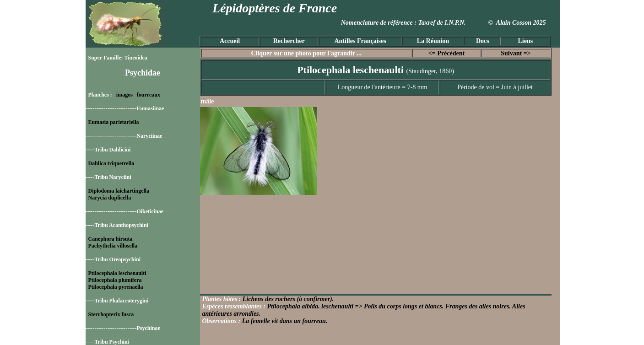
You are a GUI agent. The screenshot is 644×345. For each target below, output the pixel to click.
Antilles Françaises (360, 41)
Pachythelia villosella (113, 246)
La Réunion (433, 41)
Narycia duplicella (110, 198)
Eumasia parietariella (114, 122)
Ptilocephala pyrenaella (116, 287)
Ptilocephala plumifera (115, 280)
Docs (483, 41)
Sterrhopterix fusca (111, 314)
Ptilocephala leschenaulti (117, 273)
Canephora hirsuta (111, 239)
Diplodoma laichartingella (119, 191)
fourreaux (149, 95)
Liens (525, 41)
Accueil (230, 41)
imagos (124, 95)
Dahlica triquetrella (111, 163)
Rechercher (289, 41)
